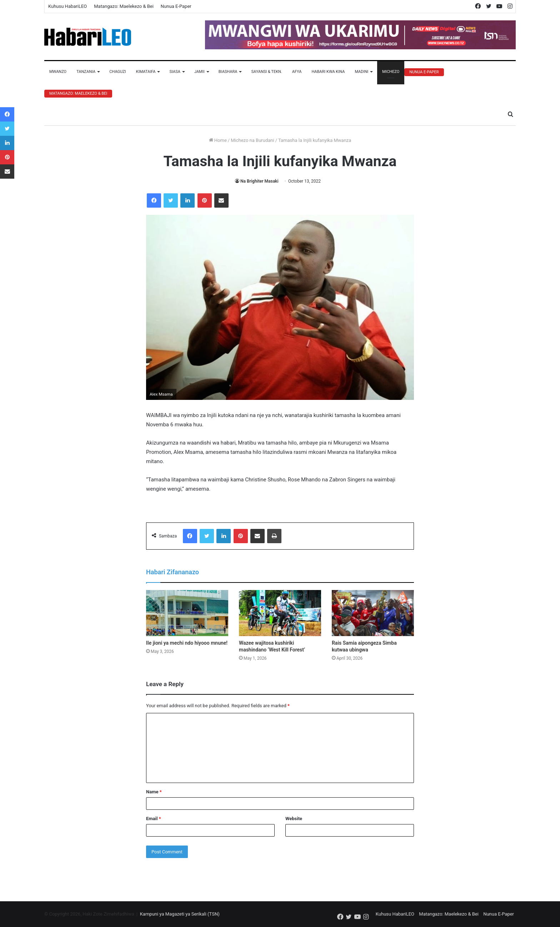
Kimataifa (146, 72)
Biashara (228, 72)
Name (154, 792)
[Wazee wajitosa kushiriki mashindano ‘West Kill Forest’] (280, 613)
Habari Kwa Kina (328, 72)
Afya (297, 72)
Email (154, 819)
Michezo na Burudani (252, 140)
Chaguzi (117, 72)
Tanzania (86, 72)
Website (294, 819)
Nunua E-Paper (176, 6)
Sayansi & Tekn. (266, 72)
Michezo (391, 72)
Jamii (199, 72)
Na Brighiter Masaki (259, 181)
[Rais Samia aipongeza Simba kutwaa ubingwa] (373, 613)
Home (218, 140)
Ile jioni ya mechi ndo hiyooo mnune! (187, 643)
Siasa (175, 72)
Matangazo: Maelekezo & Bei (124, 6)
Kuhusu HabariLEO (67, 6)
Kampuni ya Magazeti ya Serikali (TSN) (180, 914)
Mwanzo (58, 72)
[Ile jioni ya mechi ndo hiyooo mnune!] (187, 613)
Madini (361, 72)
